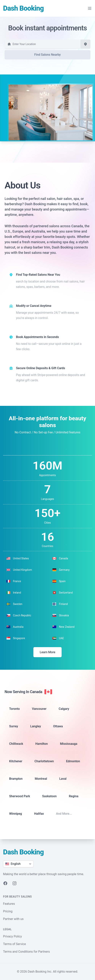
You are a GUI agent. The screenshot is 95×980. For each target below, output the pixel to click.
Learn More (47, 652)
